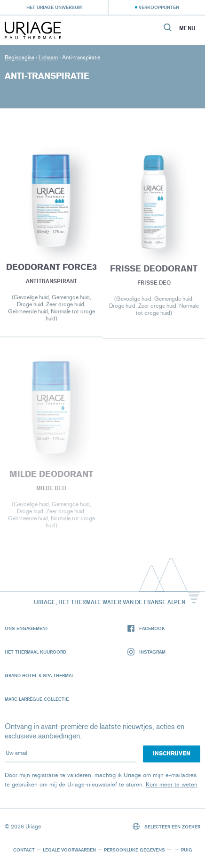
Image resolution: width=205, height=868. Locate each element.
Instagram (146, 652)
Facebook (146, 628)
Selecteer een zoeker (167, 826)
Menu (187, 28)
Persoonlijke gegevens (134, 850)
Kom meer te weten (172, 784)
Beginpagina (20, 57)
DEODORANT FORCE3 (51, 268)
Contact (24, 850)
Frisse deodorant (154, 270)
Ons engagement (27, 628)
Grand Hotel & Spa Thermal (39, 675)
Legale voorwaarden (69, 850)
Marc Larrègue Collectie (37, 699)
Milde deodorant (51, 475)
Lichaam (48, 57)
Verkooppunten (159, 7)
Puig (187, 850)
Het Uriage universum (54, 7)
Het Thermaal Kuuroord (35, 652)
